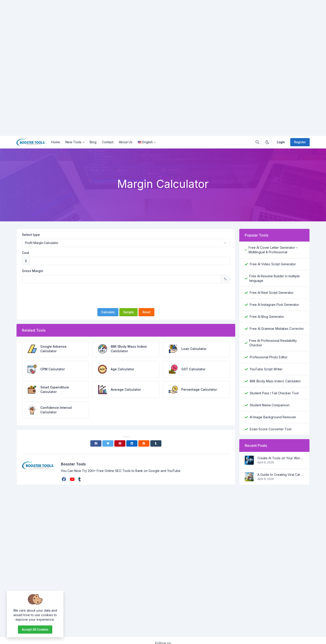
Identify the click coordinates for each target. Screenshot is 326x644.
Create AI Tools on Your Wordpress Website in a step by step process (281, 458)
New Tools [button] (73, 142)
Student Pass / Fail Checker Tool (274, 393)
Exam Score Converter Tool (271, 429)
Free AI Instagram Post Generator (274, 305)
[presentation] (126, 296)
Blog (93, 142)
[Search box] (257, 142)
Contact (108, 142)
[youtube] (73, 479)
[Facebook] (96, 443)
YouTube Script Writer (266, 369)
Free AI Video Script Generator (273, 264)
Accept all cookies (35, 630)
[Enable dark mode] (267, 142)
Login (281, 142)
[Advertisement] (136, 68)
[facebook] (64, 479)
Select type (31, 235)
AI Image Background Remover (273, 417)
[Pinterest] (120, 443)
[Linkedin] (132, 443)
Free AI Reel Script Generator (272, 293)
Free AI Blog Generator (267, 317)
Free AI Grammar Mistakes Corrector (277, 329)
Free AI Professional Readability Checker (273, 343)
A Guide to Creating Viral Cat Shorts (281, 475)
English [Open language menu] (145, 142)
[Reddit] (144, 443)
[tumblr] (80, 479)
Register (300, 142)
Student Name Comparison (270, 405)
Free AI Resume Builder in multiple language (274, 278)
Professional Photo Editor (269, 357)
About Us (126, 142)
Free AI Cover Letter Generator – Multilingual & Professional (273, 250)
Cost (26, 253)
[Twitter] (108, 443)
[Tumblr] (156, 443)
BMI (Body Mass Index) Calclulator (275, 381)
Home (56, 142)
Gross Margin (33, 271)
